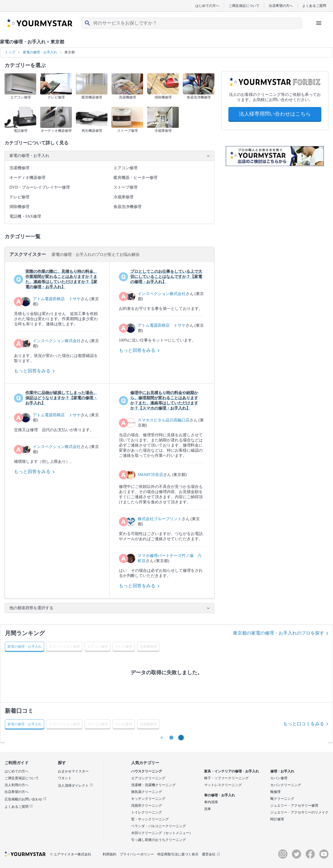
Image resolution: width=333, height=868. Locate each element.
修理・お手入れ (282, 771)
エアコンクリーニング (148, 778)
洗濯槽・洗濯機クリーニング (153, 785)
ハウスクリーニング (147, 771)
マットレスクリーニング (223, 785)
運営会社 (211, 854)
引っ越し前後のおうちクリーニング (159, 840)
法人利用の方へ (17, 785)
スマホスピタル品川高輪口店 (164, 420)
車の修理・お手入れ (220, 795)
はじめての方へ (207, 6)
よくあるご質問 (314, 6)
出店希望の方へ (281, 6)
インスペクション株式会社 (57, 341)
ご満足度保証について (22, 778)
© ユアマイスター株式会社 (71, 854)
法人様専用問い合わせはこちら (275, 114)
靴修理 (275, 792)
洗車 (208, 809)
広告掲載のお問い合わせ (26, 799)
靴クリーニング (282, 799)
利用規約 (109, 854)
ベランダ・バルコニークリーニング (159, 826)
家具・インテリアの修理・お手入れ (232, 771)
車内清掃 (211, 802)
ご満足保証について (244, 6)
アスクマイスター (28, 254)
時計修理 (277, 819)
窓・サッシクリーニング (150, 819)
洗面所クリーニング (147, 806)
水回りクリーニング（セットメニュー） (162, 833)
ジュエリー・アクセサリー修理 (294, 806)
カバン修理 (279, 778)
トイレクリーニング (147, 812)
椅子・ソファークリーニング (226, 778)
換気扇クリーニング (147, 792)
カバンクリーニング (286, 785)
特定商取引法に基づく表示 (178, 854)
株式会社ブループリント (160, 519)
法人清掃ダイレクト (75, 786)
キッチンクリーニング (148, 799)
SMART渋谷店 (150, 475)
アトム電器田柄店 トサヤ (57, 299)
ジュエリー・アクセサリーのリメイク (299, 812)
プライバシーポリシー (137, 854)
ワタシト (65, 778)
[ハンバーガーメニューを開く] (319, 23)
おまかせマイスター (73, 771)
